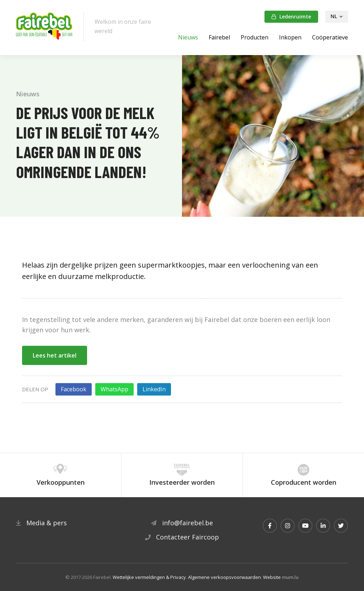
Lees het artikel (55, 355)
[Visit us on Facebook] (270, 526)
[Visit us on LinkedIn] (323, 526)
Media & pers (47, 523)
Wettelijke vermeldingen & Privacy (149, 577)
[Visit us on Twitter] (341, 526)
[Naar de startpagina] (44, 27)
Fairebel (219, 37)
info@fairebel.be (188, 523)
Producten (255, 37)
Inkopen (290, 37)
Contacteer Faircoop (188, 537)
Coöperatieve (330, 37)
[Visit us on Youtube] (305, 526)
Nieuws (188, 37)
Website (272, 577)
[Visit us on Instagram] (288, 526)
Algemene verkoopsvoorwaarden (224, 577)
